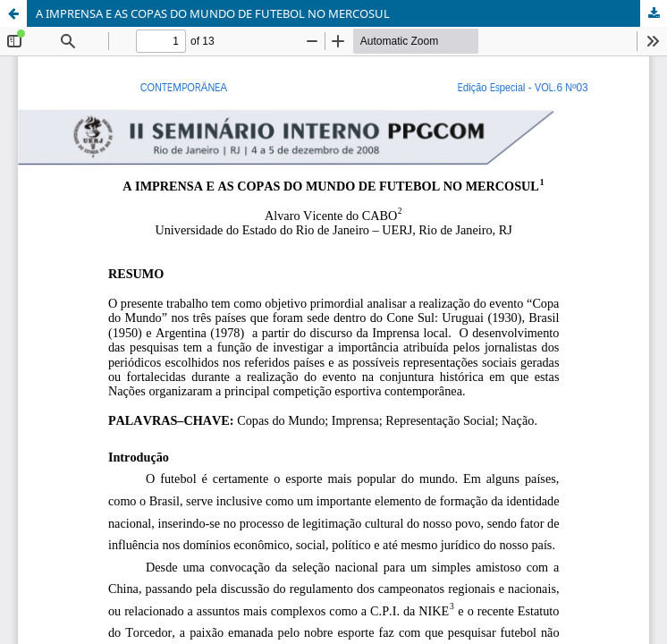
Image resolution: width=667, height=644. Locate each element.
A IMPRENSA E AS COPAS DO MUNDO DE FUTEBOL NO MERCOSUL (213, 13)
